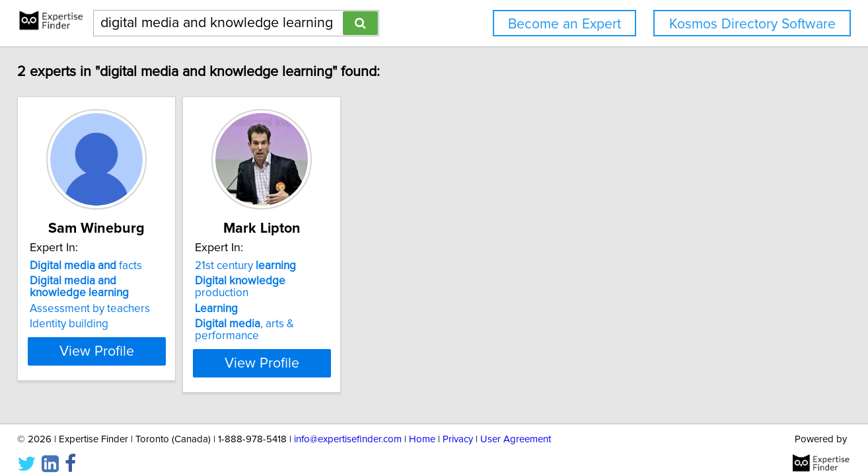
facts (106, 266)
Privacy (458, 428)
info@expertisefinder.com (348, 428)
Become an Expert (564, 24)
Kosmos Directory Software (752, 24)
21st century (299, 266)
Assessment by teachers (110, 309)
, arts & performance (331, 312)
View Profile (134, 351)
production (322, 281)
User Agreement (516, 428)
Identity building (90, 324)
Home (422, 428)
